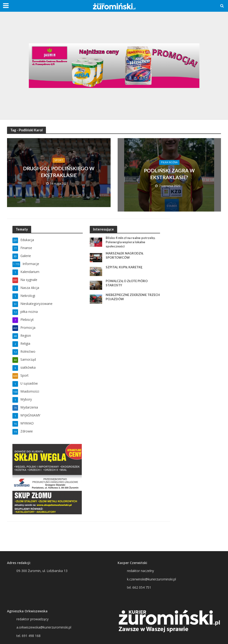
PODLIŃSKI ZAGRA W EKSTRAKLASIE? (169, 174)
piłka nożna (169, 162)
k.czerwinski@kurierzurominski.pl (151, 579)
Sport (59, 160)
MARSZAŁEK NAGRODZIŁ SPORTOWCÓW (125, 255)
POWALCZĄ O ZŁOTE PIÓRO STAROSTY (127, 283)
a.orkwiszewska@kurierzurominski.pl (44, 627)
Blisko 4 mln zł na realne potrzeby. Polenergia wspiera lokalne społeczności (131, 242)
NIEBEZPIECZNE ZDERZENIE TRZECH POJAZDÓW (133, 297)
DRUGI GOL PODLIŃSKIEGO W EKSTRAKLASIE (59, 171)
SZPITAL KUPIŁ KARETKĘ (124, 267)
